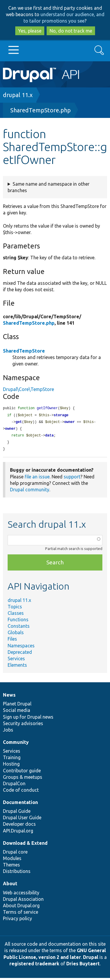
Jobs (8, 732)
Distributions (17, 873)
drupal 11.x (18, 95)
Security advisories (23, 725)
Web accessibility (21, 895)
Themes (11, 867)
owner (70, 423)
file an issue (37, 479)
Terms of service (21, 914)
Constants (19, 628)
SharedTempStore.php (40, 110)
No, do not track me (71, 31)
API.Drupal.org (18, 833)
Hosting (11, 766)
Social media (17, 712)
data (49, 437)
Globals (16, 634)
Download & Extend (25, 845)
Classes (16, 615)
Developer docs (19, 826)
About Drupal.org (21, 908)
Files (12, 641)
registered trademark (34, 966)
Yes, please (30, 31)
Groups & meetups (23, 779)
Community (16, 744)
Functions (18, 622)
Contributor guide (22, 773)
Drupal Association (23, 901)
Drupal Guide (17, 813)
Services (16, 661)
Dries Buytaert (83, 966)
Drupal (91, 959)
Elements (17, 667)
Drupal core (15, 854)
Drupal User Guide (22, 820)
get (19, 423)
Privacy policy (17, 920)
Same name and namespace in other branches (49, 187)
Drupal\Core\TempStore (28, 389)
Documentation (20, 804)
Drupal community (30, 492)
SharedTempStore (24, 351)
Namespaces (21, 648)
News (9, 697)
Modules (12, 860)
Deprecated (20, 654)
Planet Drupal (17, 706)
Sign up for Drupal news (28, 719)
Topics (15, 609)
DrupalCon (14, 786)
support (72, 479)
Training (12, 759)
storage (61, 416)
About (10, 886)
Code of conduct (21, 792)
